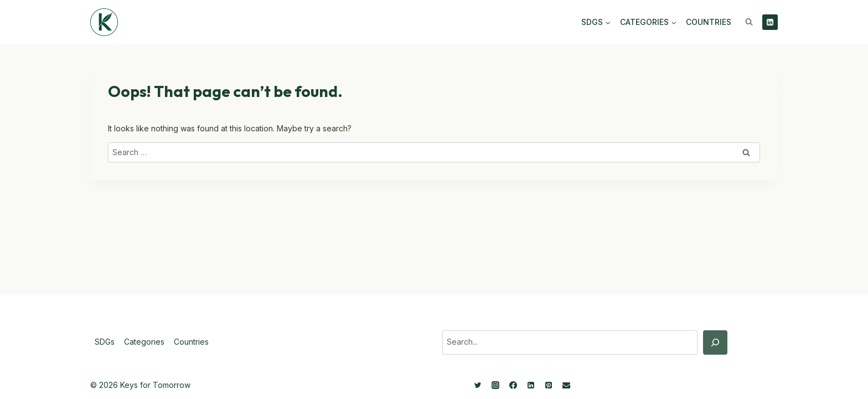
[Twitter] (478, 385)
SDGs (105, 342)
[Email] (566, 385)
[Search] (715, 342)
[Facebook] (513, 385)
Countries (709, 22)
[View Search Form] (749, 22)
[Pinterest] (549, 385)
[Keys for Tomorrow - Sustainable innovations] (104, 22)
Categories (144, 342)
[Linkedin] (770, 22)
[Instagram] (495, 385)
